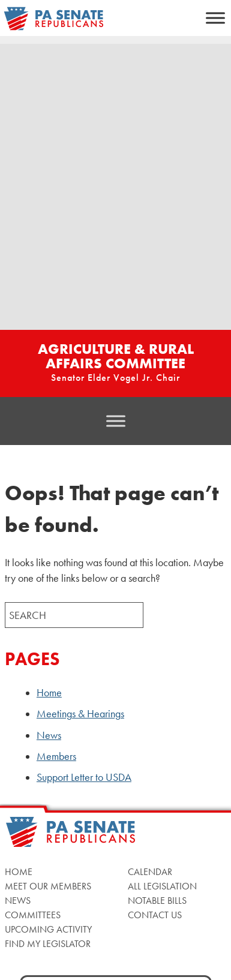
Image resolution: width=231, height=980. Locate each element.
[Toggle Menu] (215, 18)
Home (49, 693)
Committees (33, 915)
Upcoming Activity (48, 929)
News (49, 735)
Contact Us (155, 915)
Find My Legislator (48, 944)
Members (56, 756)
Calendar (150, 872)
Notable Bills (157, 901)
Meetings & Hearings (80, 714)
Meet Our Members (48, 886)
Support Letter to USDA (84, 777)
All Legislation (162, 886)
